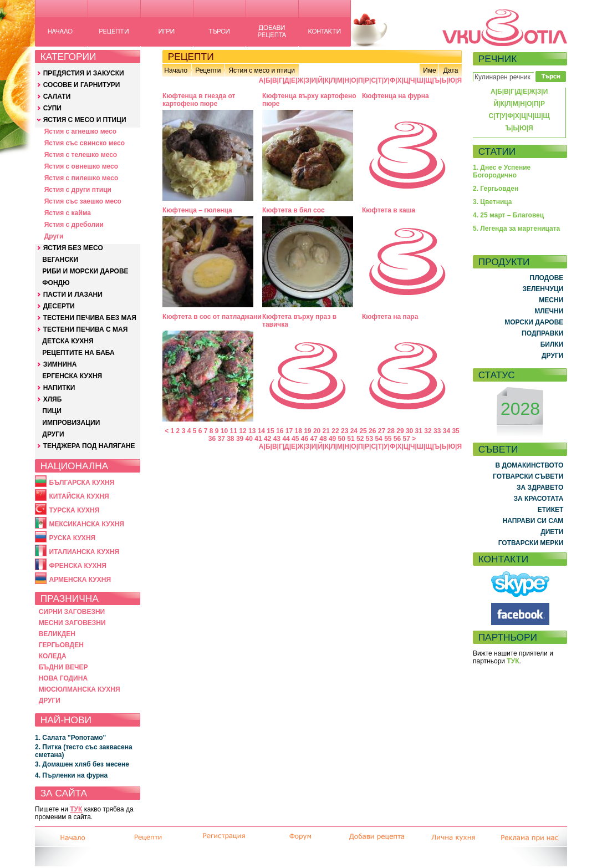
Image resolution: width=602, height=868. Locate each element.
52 (360, 439)
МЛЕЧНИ (549, 311)
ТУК (76, 809)
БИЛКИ (552, 344)
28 (391, 431)
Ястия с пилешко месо (81, 178)
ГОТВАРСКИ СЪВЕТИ (528, 476)
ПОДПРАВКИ (542, 333)
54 (378, 439)
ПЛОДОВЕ (547, 278)
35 (455, 431)
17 (289, 431)
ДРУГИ (53, 434)
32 (428, 431)
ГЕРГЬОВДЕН (61, 645)
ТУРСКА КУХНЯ (74, 510)
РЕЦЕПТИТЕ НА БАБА (78, 353)
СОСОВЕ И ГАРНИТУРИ (82, 85)
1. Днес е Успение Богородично (502, 171)
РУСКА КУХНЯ (72, 538)
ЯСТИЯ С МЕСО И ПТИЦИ (85, 120)
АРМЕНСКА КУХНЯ (80, 580)
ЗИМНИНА (60, 364)
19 (307, 431)
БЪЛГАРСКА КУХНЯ (81, 483)
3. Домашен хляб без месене (82, 764)
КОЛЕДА (53, 656)
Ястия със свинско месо (85, 143)
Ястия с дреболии (74, 225)
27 (382, 431)
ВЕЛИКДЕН (57, 634)
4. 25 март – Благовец (508, 215)
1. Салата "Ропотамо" (70, 738)
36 (212, 439)
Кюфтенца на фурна (396, 96)
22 (335, 431)
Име (430, 70)
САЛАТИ (57, 97)
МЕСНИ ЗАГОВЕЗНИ (72, 623)
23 (345, 431)
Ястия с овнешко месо (81, 166)
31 (419, 431)
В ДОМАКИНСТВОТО (529, 465)
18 (298, 431)
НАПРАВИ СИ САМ (533, 521)
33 (437, 431)
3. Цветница (493, 202)
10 (224, 431)
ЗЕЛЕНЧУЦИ (543, 289)
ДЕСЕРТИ (59, 306)
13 (252, 431)
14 (261, 431)
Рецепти (208, 70)
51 (351, 439)
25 (363, 431)
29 (400, 431)
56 (397, 439)
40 (249, 439)
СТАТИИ (497, 151)
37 (221, 439)
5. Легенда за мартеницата (516, 229)
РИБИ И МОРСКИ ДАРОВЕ (85, 271)
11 (234, 431)
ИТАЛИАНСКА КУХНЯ (84, 552)
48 (323, 439)
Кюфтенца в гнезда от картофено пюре (199, 100)
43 (277, 439)
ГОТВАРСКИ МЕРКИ (531, 543)
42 (267, 439)
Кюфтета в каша (389, 210)
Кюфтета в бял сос (294, 210)
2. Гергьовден (496, 189)
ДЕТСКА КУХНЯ (68, 341)
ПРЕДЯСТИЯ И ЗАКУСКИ (84, 73)
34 (447, 431)
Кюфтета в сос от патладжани (212, 317)
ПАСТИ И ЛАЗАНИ (73, 295)
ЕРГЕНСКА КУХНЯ (72, 376)
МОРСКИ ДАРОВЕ (534, 322)
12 (243, 431)
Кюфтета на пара (390, 317)
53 (369, 439)
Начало (176, 70)
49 (332, 439)
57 (407, 439)
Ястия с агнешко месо (80, 131)
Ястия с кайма (68, 213)
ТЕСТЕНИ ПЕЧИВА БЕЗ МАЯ (90, 318)
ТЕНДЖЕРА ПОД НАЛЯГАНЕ (89, 446)
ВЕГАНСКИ (60, 260)
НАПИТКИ (59, 388)
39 (240, 439)
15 (270, 431)
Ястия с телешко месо (81, 155)
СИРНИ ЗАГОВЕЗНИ (72, 612)
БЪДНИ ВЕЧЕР (63, 667)
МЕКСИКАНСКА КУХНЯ (86, 524)
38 (230, 439)
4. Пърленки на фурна (71, 775)
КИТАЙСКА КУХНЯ (79, 496)
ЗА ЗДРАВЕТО (540, 488)
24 (354, 431)
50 (342, 439)
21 (326, 431)
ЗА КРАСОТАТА (539, 499)
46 (305, 439)
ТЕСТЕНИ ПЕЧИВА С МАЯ (86, 329)
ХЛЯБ (53, 399)
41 (258, 439)
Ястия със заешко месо (83, 201)
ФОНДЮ (56, 283)
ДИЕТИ (552, 532)
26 (372, 431)
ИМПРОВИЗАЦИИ (71, 423)
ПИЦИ (52, 411)
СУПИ (52, 108)
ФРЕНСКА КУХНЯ (77, 566)
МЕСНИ (551, 300)
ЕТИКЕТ (551, 510)
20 (317, 431)
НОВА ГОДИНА (63, 678)
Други (54, 236)
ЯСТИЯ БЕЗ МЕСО (73, 248)
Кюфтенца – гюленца (197, 210)
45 (295, 439)
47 (314, 439)
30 (409, 431)
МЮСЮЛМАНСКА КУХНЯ (80, 689)
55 (388, 439)
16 (280, 431)
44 (286, 439)
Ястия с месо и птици (261, 70)
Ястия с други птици (78, 190)
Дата (451, 70)
